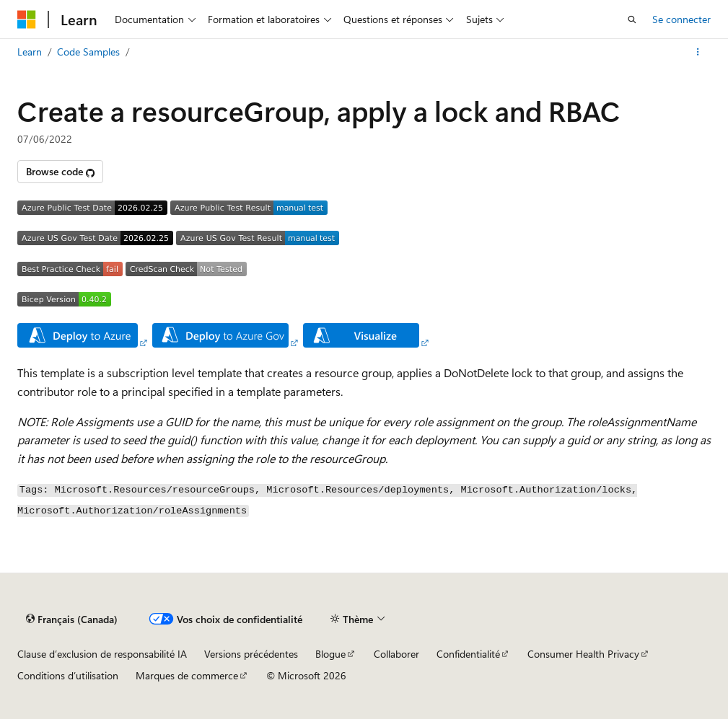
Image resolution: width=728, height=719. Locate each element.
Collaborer (396, 654)
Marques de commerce (187, 675)
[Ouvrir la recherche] (632, 19)
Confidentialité (468, 654)
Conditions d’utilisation (68, 675)
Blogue (330, 654)
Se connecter (681, 19)
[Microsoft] (27, 19)
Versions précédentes (251, 654)
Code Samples (88, 52)
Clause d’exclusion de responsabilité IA (102, 654)
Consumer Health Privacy (583, 654)
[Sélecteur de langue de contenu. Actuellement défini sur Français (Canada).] (72, 619)
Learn (30, 52)
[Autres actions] (698, 52)
